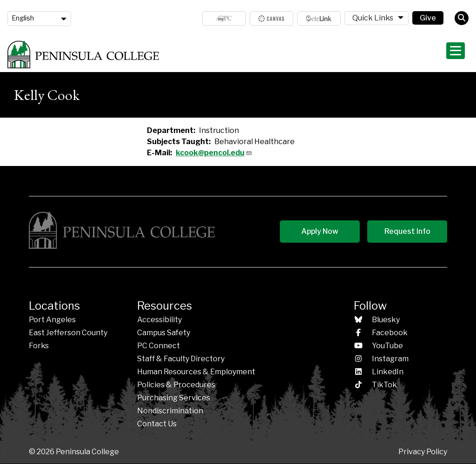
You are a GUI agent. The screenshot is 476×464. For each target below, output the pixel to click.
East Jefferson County (68, 333)
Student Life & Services (381, 54)
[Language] (39, 19)
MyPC (224, 18)
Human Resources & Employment (196, 372)
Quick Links (373, 18)
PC (159, 346)
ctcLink (319, 18)
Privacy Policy (423, 452)
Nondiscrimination (170, 411)
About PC (446, 54)
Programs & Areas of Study (291, 54)
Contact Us (157, 424)
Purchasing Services (174, 398)
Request (407, 231)
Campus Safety (164, 333)
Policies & (176, 385)
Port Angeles (52, 320)
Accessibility (159, 320)
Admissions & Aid (210, 54)
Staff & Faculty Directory (181, 359)
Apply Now (320, 231)
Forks (39, 346)
